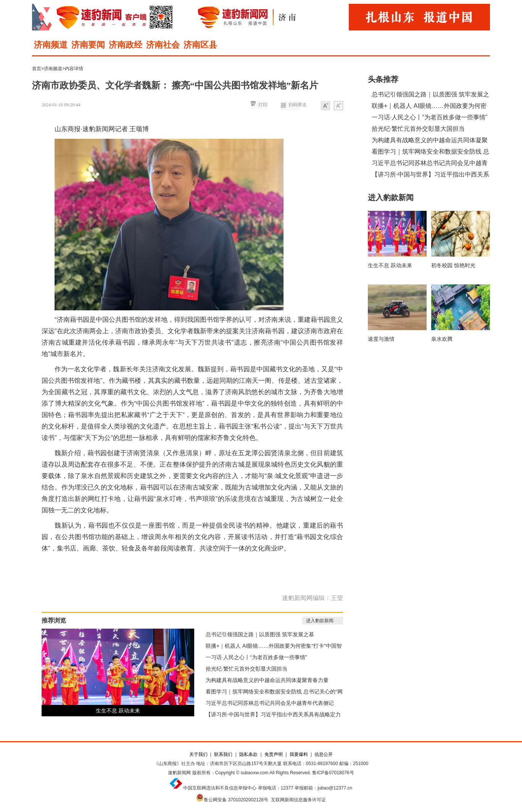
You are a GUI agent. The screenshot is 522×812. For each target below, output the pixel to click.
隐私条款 (248, 754)
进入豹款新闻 (320, 621)
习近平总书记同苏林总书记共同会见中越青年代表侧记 (270, 703)
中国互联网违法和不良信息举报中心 (220, 788)
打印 (263, 105)
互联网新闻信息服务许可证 (298, 800)
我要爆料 (299, 754)
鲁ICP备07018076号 (333, 773)
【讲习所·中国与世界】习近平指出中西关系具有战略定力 (273, 714)
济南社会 (163, 45)
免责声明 (274, 754)
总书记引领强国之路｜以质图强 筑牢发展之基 (260, 634)
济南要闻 (88, 45)
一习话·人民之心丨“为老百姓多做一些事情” (256, 657)
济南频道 (51, 45)
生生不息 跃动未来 (118, 711)
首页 (37, 69)
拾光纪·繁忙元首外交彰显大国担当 (246, 669)
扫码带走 (298, 105)
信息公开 (324, 754)
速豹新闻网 (179, 773)
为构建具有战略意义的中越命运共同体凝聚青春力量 (267, 680)
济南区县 (200, 45)
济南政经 (126, 45)
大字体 (338, 106)
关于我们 (198, 754)
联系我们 (223, 754)
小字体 (325, 106)
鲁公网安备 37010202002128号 (236, 800)
